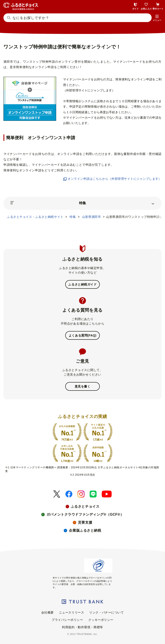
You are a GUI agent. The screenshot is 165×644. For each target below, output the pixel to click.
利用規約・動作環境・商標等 (82, 627)
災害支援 (85, 522)
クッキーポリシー (101, 620)
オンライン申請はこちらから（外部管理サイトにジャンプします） (112, 179)
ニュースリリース (71, 612)
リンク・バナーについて (106, 612)
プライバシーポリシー (67, 620)
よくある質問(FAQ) (82, 335)
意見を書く (83, 386)
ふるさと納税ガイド (82, 284)
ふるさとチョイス (85, 506)
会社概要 (48, 612)
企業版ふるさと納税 (85, 530)
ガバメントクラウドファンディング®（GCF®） (85, 514)
